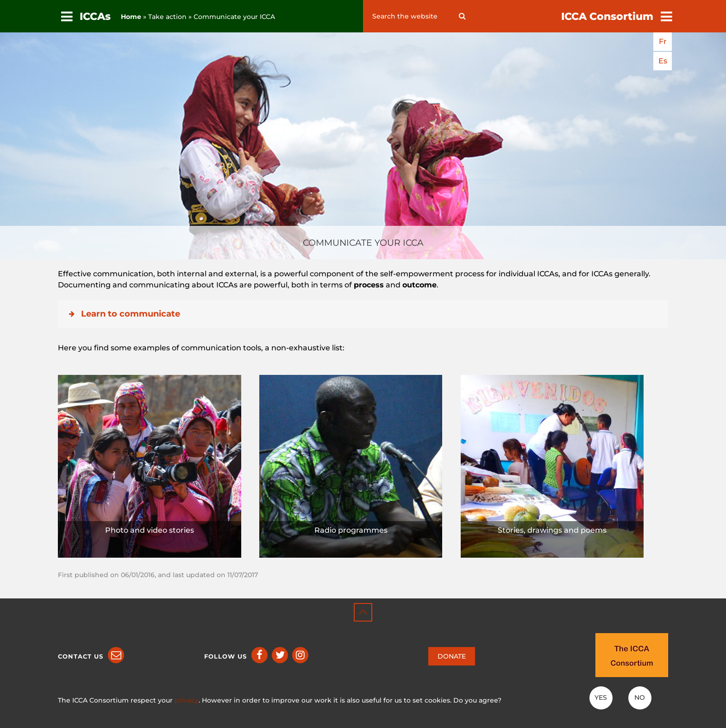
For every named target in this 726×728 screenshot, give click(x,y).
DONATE (452, 656)
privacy (187, 700)
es (663, 61)
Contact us (81, 656)
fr (663, 41)
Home (131, 17)
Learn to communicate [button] (124, 314)
